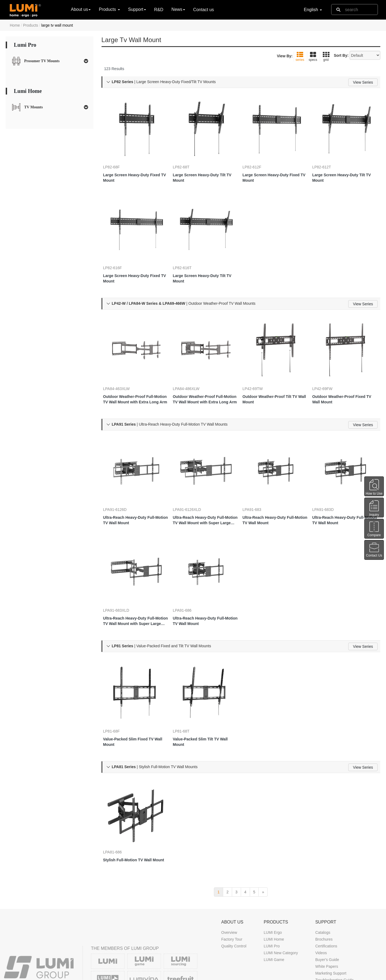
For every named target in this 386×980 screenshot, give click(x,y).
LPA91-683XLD (122, 568)
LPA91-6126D (120, 476)
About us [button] (81, 9)
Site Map (311, 974)
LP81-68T (186, 681)
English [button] (313, 10)
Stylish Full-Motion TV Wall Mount (133, 804)
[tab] (50, 61)
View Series (363, 82)
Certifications (326, 889)
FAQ (319, 930)
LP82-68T (186, 158)
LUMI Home (274, 882)
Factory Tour (232, 882)
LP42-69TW (258, 363)
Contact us (204, 10)
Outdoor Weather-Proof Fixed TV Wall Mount (344, 373)
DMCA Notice (258, 974)
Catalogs (323, 875)
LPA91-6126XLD (192, 476)
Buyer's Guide (327, 903)
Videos (321, 896)
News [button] (178, 9)
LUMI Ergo (273, 875)
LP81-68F (117, 681)
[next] (263, 835)
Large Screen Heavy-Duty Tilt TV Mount (204, 168)
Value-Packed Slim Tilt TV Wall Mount (205, 692)
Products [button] (109, 9)
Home (15, 25)
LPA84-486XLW (191, 363)
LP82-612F (257, 158)
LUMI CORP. (56, 974)
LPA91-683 (257, 476)
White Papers (327, 909)
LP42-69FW (328, 363)
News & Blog (232, 947)
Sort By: (341, 55)
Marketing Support (331, 916)
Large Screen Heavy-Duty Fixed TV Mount (132, 168)
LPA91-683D (328, 476)
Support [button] (137, 9)
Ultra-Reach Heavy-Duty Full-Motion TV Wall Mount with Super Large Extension (204, 486)
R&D (159, 10)
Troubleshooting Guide (334, 923)
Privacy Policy (287, 974)
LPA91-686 (187, 568)
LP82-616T (187, 250)
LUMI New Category (281, 896)
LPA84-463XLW (122, 363)
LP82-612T (327, 158)
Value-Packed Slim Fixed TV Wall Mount (134, 692)
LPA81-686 (118, 794)
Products (31, 25)
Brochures (324, 882)
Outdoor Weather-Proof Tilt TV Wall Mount (275, 373)
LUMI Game (274, 903)
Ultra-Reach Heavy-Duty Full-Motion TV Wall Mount (135, 486)
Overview (229, 875)
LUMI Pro (272, 889)
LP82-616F (118, 250)
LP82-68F (117, 158)
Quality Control (234, 889)
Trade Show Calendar (240, 954)
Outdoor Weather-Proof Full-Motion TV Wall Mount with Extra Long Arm (134, 374)
